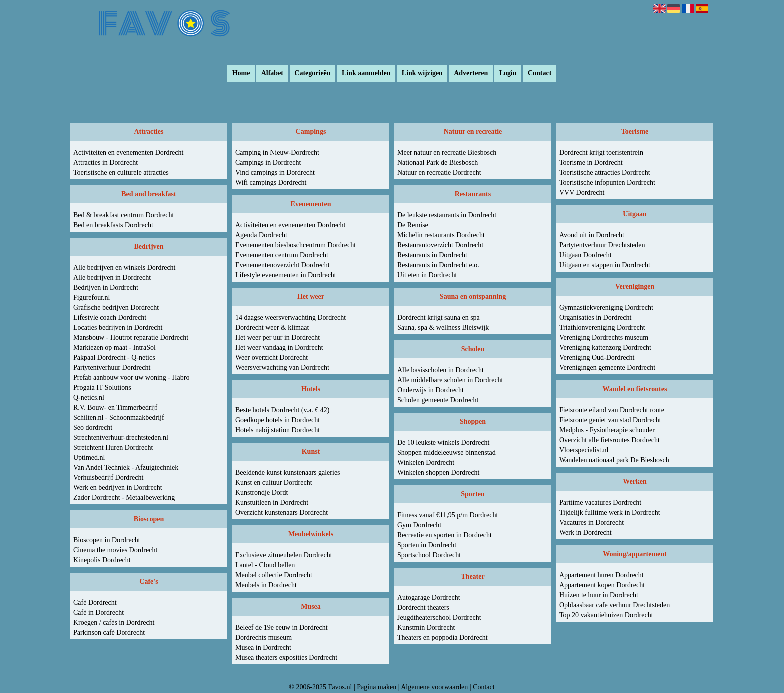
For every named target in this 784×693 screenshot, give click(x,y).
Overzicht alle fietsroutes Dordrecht (610, 440)
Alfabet (272, 74)
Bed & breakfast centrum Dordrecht (124, 215)
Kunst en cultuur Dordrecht (274, 483)
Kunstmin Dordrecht (426, 628)
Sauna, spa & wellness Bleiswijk (443, 328)
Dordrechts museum (264, 638)
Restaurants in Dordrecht (432, 255)
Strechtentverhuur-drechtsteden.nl (121, 438)
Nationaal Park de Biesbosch (438, 163)
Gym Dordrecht (419, 525)
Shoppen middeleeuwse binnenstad (447, 453)
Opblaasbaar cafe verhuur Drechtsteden (615, 605)
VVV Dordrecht (582, 193)
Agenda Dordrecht (261, 235)
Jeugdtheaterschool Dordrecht (439, 618)
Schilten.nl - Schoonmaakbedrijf (119, 418)
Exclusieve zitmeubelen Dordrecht (284, 555)
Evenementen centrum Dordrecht (282, 255)
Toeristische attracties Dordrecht (605, 173)
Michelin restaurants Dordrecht (441, 235)
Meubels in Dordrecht (266, 585)
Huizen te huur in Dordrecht (599, 595)
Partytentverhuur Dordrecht (112, 368)
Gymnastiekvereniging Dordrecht (606, 308)
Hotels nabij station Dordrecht (278, 430)
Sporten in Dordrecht (427, 545)
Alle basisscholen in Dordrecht (441, 370)
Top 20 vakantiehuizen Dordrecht (606, 615)
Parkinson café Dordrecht (109, 633)
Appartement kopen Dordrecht (602, 585)
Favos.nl (340, 687)
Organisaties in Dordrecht (595, 318)
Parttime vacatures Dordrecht (600, 503)
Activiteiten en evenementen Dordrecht (128, 153)
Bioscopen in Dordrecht (107, 540)
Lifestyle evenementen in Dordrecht (286, 275)
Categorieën (312, 74)
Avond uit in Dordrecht (592, 235)
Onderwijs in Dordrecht (431, 390)
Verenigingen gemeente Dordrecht (607, 368)
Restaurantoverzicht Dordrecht (440, 245)
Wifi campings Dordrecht (271, 183)
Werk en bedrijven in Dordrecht (118, 488)
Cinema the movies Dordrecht (115, 550)
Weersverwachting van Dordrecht (282, 368)
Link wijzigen (422, 74)
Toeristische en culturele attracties (121, 173)
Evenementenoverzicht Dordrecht (283, 265)
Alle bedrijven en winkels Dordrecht (125, 268)
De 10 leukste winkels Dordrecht (443, 443)
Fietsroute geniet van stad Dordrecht (610, 420)
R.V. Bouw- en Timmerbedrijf (115, 408)
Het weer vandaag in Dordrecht (279, 348)
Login (508, 74)
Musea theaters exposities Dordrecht (286, 658)
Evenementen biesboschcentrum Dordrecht (296, 245)
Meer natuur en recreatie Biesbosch (447, 153)
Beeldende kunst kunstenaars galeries (288, 473)
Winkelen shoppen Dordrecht (438, 473)
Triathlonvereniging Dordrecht (602, 328)
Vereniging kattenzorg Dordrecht (605, 348)
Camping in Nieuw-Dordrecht (277, 153)
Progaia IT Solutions (102, 388)
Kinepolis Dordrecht (102, 560)
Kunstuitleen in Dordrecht (272, 503)
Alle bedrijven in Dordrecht (112, 278)
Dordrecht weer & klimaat (272, 328)
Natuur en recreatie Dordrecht (439, 173)
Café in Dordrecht (99, 613)
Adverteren (471, 74)
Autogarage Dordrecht (429, 598)
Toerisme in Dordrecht (591, 163)
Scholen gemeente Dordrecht (438, 400)
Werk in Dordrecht (586, 533)
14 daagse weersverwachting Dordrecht (291, 318)
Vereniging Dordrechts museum (604, 338)
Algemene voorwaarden (434, 687)
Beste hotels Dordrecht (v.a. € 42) (282, 410)
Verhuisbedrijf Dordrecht (108, 478)
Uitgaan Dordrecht (586, 255)
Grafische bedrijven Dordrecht (116, 308)
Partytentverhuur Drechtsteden (602, 245)
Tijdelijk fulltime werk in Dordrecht (610, 513)
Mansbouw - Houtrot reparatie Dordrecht (131, 338)
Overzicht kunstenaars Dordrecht (282, 513)
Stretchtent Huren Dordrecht (113, 448)
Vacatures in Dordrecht (592, 523)
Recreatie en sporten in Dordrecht (445, 535)
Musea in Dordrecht (263, 648)
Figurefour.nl (92, 298)
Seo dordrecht (93, 428)
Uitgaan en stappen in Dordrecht (605, 265)
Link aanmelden (366, 74)
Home (241, 74)
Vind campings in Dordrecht (275, 173)
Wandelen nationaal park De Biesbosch (614, 460)
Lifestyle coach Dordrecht (110, 318)
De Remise (413, 225)
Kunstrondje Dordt (262, 493)
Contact (540, 74)
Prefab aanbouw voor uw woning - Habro (132, 378)
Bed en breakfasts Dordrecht (113, 225)
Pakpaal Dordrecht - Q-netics (114, 358)
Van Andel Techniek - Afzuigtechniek (126, 468)
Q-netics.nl (89, 398)
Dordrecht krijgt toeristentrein (601, 153)
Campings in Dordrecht (268, 163)
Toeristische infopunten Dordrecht (607, 183)
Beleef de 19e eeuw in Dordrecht (282, 628)
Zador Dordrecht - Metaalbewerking (124, 498)
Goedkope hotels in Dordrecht (278, 420)
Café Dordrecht (95, 603)
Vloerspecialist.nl (584, 450)
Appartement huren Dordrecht (602, 575)
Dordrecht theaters (423, 608)
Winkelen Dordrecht (426, 463)
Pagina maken (377, 687)
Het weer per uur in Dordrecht (278, 338)
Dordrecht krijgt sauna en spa (439, 318)
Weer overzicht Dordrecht (272, 358)
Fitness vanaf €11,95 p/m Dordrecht (448, 515)
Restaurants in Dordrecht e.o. (438, 265)
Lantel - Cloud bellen (265, 565)
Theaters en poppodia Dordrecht (443, 638)
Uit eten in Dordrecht (427, 275)
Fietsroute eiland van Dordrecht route (612, 410)
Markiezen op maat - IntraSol (115, 348)
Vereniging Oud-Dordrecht (597, 358)
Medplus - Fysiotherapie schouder (607, 430)
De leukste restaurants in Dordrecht (447, 215)
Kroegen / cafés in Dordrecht (114, 623)
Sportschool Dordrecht (429, 555)
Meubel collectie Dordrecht (274, 575)
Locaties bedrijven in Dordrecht (118, 328)
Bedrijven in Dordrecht (106, 288)
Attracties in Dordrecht (106, 163)
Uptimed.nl (89, 458)
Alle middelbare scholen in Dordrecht (450, 380)
